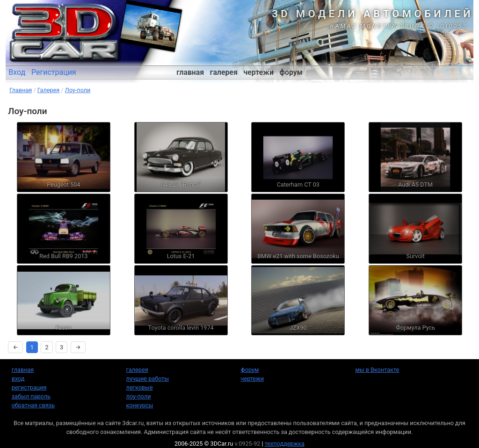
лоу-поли (139, 396)
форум (291, 72)
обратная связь (33, 405)
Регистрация (54, 72)
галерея (224, 72)
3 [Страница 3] (62, 347)
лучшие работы (148, 379)
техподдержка (285, 444)
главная (190, 72)
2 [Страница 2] (47, 347)
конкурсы (140, 405)
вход (18, 379)
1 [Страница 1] (32, 347)
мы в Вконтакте (377, 370)
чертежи (258, 72)
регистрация (29, 387)
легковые (140, 387)
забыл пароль (31, 396)
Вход (17, 72)
